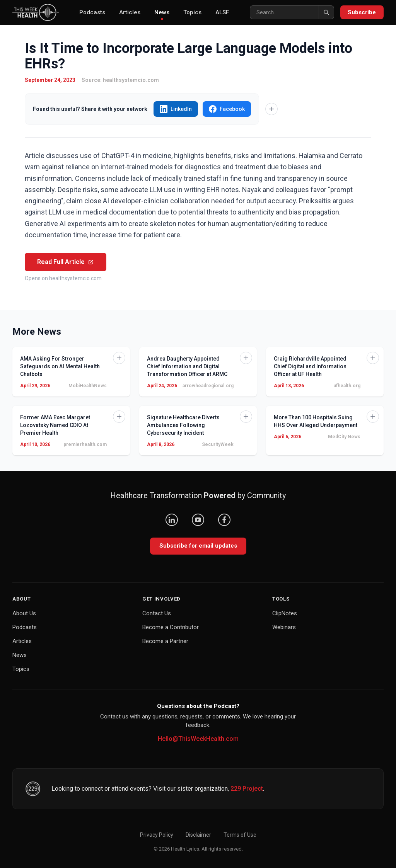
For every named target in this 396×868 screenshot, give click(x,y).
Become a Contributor (171, 627)
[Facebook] (224, 520)
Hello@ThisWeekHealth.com (198, 739)
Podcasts (92, 12)
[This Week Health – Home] (36, 12)
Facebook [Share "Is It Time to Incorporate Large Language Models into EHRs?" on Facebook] (227, 109)
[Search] (292, 12)
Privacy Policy (157, 835)
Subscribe (362, 12)
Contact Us (157, 613)
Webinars (284, 627)
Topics (192, 12)
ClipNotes (285, 613)
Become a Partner (165, 641)
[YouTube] (198, 520)
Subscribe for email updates (198, 546)
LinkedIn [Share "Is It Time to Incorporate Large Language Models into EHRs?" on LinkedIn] (176, 109)
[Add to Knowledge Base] (271, 109)
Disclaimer (198, 835)
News (162, 14)
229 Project (247, 789)
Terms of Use (240, 835)
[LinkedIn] (172, 520)
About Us (24, 613)
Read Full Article (66, 262)
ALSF (222, 12)
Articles (130, 12)
